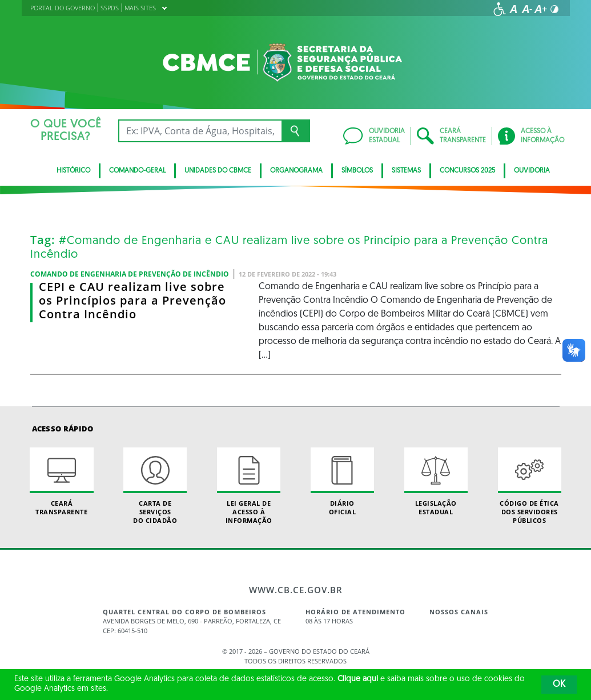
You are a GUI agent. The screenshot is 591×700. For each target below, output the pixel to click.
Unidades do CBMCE (218, 171)
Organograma (296, 171)
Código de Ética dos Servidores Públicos (530, 486)
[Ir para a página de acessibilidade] (500, 9)
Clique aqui (358, 679)
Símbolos (357, 171)
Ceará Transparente (61, 482)
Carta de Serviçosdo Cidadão (155, 486)
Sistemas (406, 171)
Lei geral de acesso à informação (249, 486)
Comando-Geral (137, 171)
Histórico (73, 171)
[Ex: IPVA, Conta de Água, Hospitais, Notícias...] (200, 131)
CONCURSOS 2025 (467, 171)
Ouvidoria (532, 171)
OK (559, 685)
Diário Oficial (342, 482)
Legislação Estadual (436, 482)
